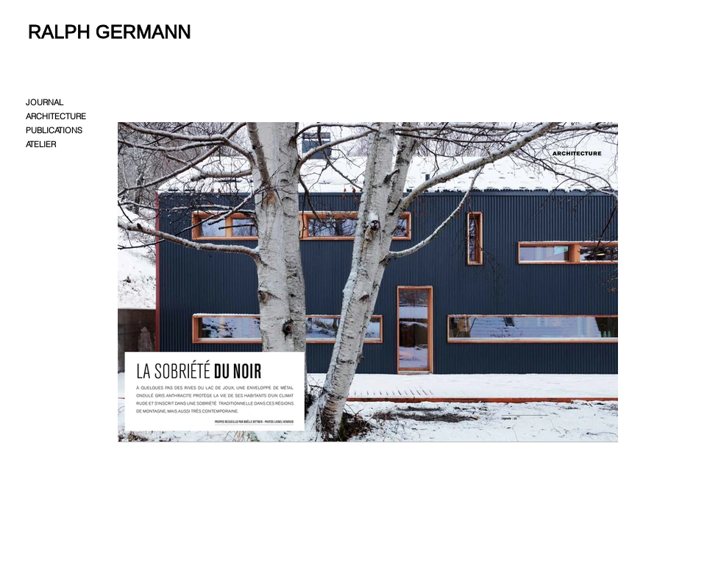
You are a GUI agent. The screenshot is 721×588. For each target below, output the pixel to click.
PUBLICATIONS (54, 130)
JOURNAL (45, 102)
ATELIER (41, 144)
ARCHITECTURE (56, 116)
